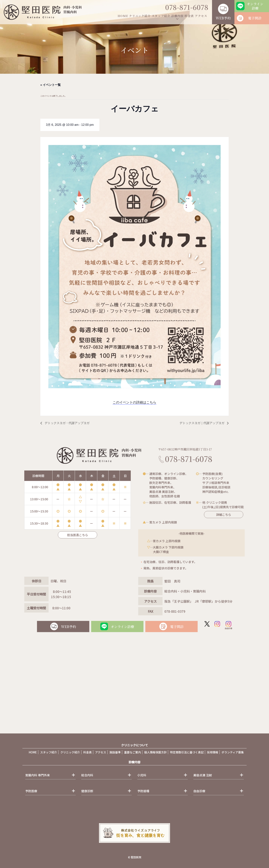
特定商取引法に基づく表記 (187, 752)
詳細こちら (220, 515)
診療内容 (177, 16)
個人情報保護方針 (155, 752)
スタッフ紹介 (161, 16)
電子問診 (255, 18)
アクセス (201, 16)
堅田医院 (136, 857)
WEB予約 (223, 18)
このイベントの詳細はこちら (134, 402)
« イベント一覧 (51, 85)
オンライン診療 (255, 6)
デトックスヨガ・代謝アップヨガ (67, 423)
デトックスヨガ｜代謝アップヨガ (202, 423)
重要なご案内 (132, 752)
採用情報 (213, 752)
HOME (123, 16)
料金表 (189, 16)
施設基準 (115, 752)
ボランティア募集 (233, 752)
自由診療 (228, 625)
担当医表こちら (78, 535)
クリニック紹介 (140, 16)
